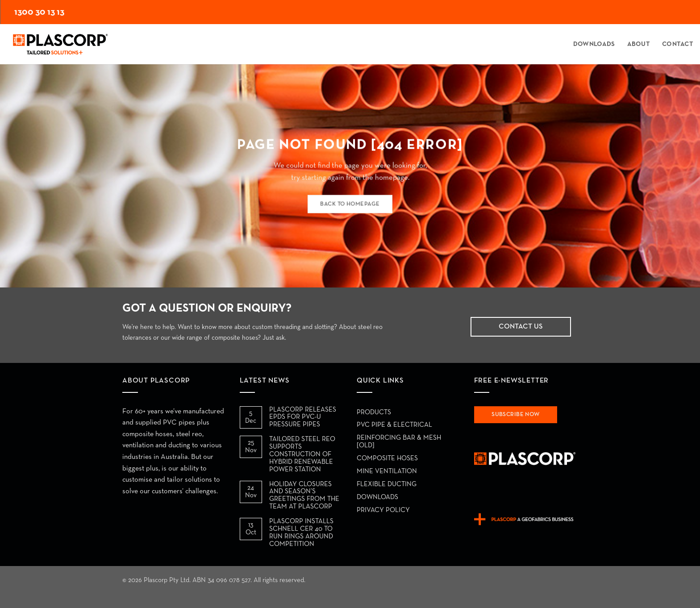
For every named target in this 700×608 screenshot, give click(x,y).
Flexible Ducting (387, 484)
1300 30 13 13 (39, 12)
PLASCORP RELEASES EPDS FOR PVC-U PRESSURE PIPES (303, 417)
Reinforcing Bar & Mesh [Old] (399, 441)
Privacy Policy (383, 510)
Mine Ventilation (387, 471)
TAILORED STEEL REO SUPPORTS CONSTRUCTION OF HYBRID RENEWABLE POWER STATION (302, 454)
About (639, 44)
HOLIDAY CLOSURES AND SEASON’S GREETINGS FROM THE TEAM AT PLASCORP (304, 496)
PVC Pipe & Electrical (394, 425)
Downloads (594, 44)
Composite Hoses (387, 458)
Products (374, 412)
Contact (678, 44)
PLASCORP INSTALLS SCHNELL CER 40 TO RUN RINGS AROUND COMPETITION (301, 533)
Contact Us (521, 327)
